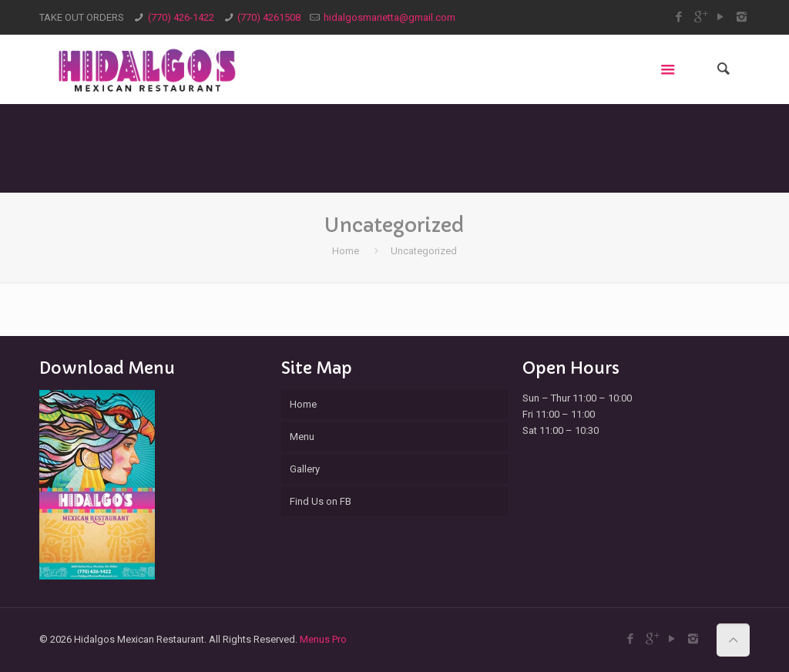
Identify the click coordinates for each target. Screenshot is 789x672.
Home (346, 251)
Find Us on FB (321, 501)
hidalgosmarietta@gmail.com (389, 17)
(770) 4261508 (269, 17)
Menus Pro (323, 639)
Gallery (305, 469)
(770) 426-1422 (181, 17)
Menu (302, 437)
